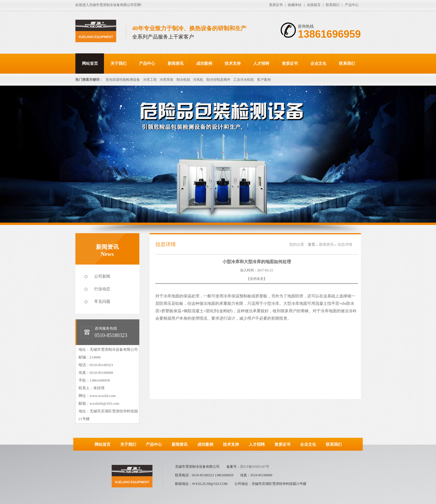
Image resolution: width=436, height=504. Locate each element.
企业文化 (318, 63)
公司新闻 (102, 276)
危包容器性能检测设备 (123, 80)
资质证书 (276, 5)
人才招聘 (261, 63)
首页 (312, 244)
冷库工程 (150, 80)
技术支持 (233, 63)
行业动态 (102, 289)
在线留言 (314, 5)
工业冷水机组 (244, 80)
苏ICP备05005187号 (255, 467)
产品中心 (352, 5)
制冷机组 (183, 80)
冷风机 (198, 80)
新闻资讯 (176, 63)
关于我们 (118, 63)
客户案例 (264, 80)
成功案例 (204, 63)
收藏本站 (295, 5)
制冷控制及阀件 (218, 80)
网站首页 (90, 63)
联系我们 (333, 5)
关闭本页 (257, 279)
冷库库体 (166, 80)
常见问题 (102, 302)
